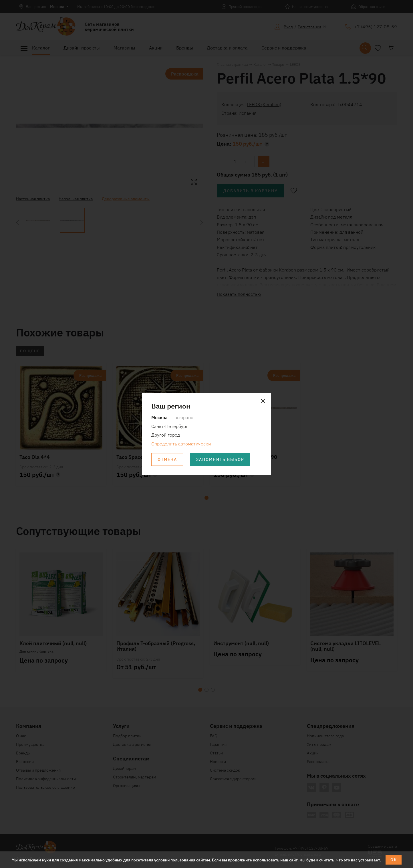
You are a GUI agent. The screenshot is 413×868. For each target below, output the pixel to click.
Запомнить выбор (221, 459)
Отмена (167, 459)
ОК (394, 860)
